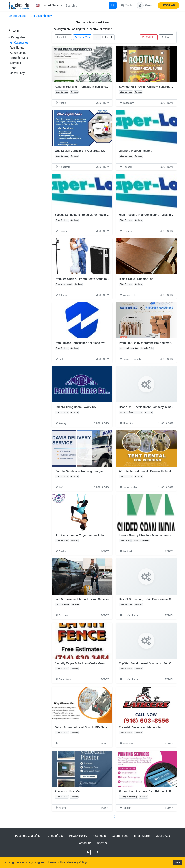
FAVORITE (149, 37)
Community (17, 73)
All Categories (19, 43)
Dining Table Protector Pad (136, 279)
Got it (178, 862)
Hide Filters (64, 37)
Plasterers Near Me (67, 791)
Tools (127, 5)
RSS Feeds (100, 836)
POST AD (169, 5)
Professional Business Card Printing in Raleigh (149, 791)
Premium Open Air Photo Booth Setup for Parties (86, 279)
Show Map (82, 37)
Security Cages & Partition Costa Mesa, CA (82, 663)
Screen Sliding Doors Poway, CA (75, 407)
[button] (146, 5)
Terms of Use (55, 836)
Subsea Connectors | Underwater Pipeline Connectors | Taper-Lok (97, 215)
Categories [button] (17, 37)
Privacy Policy (78, 836)
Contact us (84, 843)
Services (15, 63)
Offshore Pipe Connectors (136, 151)
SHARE (166, 37)
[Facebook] (88, 852)
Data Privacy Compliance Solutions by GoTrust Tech (88, 343)
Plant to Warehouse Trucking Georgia (79, 471)
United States (17, 16)
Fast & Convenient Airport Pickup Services (82, 599)
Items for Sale (19, 58)
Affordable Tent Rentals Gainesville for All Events (150, 471)
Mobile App (163, 836)
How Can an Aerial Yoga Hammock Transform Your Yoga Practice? (98, 535)
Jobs (13, 68)
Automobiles (18, 53)
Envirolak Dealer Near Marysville (140, 727)
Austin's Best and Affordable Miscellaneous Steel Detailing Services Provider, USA (107, 87)
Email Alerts (142, 836)
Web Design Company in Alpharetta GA (80, 151)
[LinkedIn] (97, 852)
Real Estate (17, 48)
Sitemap (102, 843)
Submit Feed (120, 836)
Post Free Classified (28, 836)
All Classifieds (40, 16)
